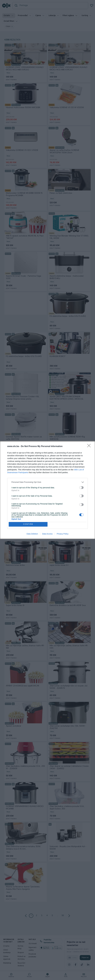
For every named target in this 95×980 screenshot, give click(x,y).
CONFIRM (28, 524)
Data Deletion (32, 534)
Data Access (47, 534)
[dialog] (48, 490)
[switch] (81, 488)
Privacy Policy (63, 534)
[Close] (90, 446)
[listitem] (48, 482)
